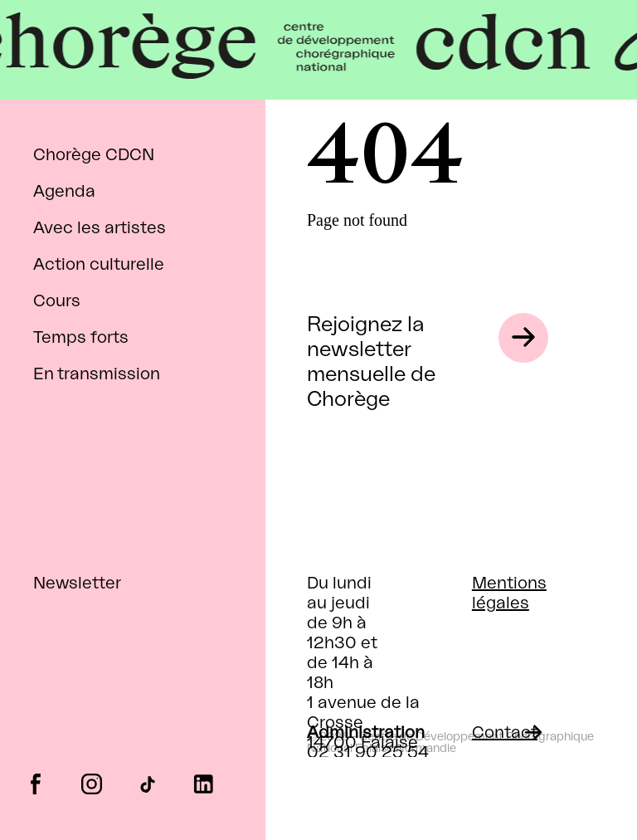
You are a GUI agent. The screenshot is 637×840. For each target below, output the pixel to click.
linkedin (204, 783)
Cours (57, 301)
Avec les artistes (100, 228)
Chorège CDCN (94, 155)
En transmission (97, 374)
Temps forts (81, 338)
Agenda (64, 192)
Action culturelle (99, 265)
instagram (92, 783)
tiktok (147, 783)
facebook (35, 783)
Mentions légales (509, 593)
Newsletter (77, 584)
